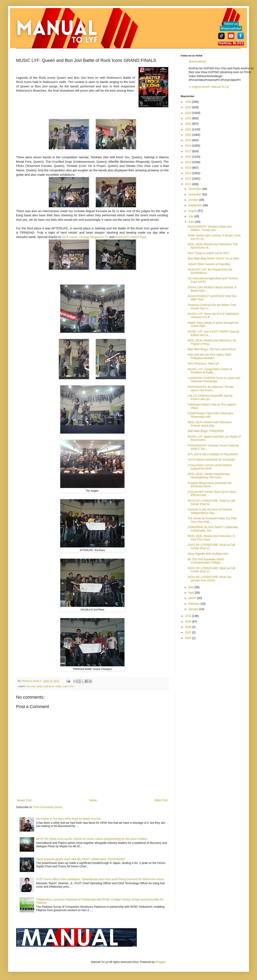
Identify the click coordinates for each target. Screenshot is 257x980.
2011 (189, 184)
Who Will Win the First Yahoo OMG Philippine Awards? (210, 356)
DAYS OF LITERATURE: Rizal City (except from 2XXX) (210, 579)
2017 (189, 151)
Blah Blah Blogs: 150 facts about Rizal (212, 349)
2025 (189, 107)
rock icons (68, 686)
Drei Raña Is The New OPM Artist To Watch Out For (68, 819)
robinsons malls (53, 686)
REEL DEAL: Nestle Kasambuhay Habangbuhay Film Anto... (209, 476)
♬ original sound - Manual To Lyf (209, 87)
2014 (189, 168)
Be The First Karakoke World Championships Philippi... (206, 561)
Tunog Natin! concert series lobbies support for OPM (210, 467)
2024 (189, 113)
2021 (189, 129)
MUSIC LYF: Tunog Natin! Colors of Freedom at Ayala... (210, 371)
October (194, 200)
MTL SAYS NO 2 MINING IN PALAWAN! (213, 454)
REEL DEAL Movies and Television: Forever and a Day (210, 424)
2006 (189, 638)
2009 (189, 622)
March (193, 598)
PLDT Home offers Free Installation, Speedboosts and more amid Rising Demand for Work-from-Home (100, 879)
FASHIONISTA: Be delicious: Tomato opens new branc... (211, 388)
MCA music (70, 237)
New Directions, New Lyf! (203, 363)
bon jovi (31, 686)
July (191, 216)
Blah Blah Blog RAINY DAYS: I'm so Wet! (213, 258)
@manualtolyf (197, 61)
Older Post (161, 800)
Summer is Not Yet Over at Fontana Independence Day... (210, 511)
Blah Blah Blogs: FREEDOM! (206, 431)
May (191, 587)
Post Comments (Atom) (48, 807)
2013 (189, 173)
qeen (40, 686)
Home (93, 800)
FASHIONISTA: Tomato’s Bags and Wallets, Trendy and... (210, 228)
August (193, 211)
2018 (189, 146)
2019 (189, 140)
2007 (189, 632)
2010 (189, 616)
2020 (189, 135)
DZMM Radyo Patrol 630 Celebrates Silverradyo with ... (210, 415)
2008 (189, 627)
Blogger (160, 962)
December (195, 189)
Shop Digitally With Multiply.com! (208, 554)
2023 (189, 118)
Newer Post (24, 800)
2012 (189, 179)
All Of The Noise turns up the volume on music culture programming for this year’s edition (92, 839)
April (192, 593)
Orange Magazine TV (94, 237)
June (192, 222)
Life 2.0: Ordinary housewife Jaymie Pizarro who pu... (210, 397)
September (196, 205)
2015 (189, 162)
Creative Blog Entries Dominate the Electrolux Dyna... (210, 485)
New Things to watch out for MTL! (209, 253)
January (194, 609)
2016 (189, 157)
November (195, 194)
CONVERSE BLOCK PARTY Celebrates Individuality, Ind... (213, 529)
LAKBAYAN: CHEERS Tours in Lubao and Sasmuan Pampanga (214, 380)
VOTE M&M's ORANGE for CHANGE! (212, 460)
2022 (189, 124)
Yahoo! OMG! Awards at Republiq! (209, 264)
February (194, 604)
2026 (189, 102)
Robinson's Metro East (131, 237)
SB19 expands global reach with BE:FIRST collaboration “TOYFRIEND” (81, 859)
